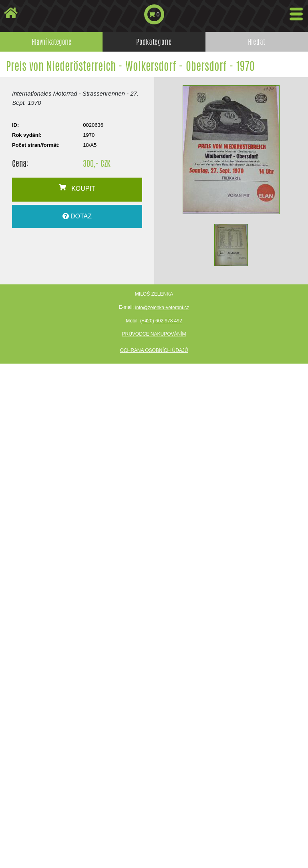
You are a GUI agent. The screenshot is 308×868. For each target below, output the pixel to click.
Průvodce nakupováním (154, 334)
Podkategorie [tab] (154, 42)
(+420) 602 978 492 (161, 321)
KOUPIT (77, 188)
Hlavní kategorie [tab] (51, 42)
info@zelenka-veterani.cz (162, 308)
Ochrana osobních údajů (154, 350)
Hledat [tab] (257, 42)
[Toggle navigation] (296, 14)
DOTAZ (77, 216)
